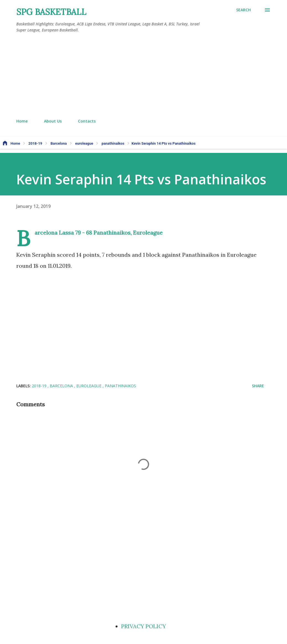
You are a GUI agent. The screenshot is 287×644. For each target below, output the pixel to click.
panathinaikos (120, 386)
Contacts (87, 121)
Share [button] (258, 386)
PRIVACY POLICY (143, 626)
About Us (53, 121)
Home (22, 121)
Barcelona (62, 386)
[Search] (243, 10)
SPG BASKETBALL (51, 12)
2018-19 (40, 386)
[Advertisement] (143, 76)
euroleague (89, 386)
